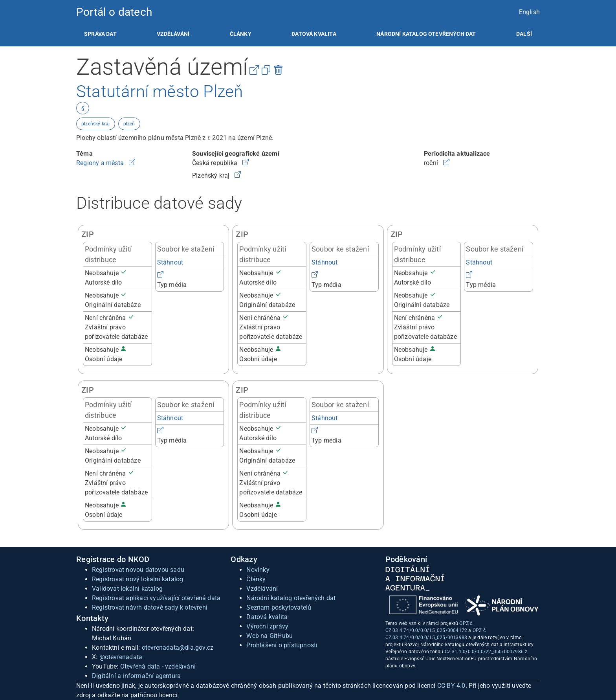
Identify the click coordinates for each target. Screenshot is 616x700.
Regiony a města (101, 163)
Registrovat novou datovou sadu (138, 570)
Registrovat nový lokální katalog (137, 579)
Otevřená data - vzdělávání (158, 666)
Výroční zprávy (267, 626)
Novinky (258, 570)
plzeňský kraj (96, 124)
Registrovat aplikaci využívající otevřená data (156, 598)
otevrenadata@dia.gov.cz (178, 648)
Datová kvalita (314, 34)
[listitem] (100, 34)
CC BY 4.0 (451, 686)
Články (241, 34)
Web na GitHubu (269, 636)
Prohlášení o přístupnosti (282, 645)
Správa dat (100, 34)
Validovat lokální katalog (127, 589)
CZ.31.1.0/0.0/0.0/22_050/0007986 (484, 652)
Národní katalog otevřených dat (291, 598)
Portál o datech (114, 12)
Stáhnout (170, 262)
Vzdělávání (173, 34)
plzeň (129, 124)
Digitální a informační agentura (136, 676)
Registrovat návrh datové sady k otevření (150, 607)
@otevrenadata (121, 657)
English (529, 12)
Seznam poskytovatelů (279, 607)
